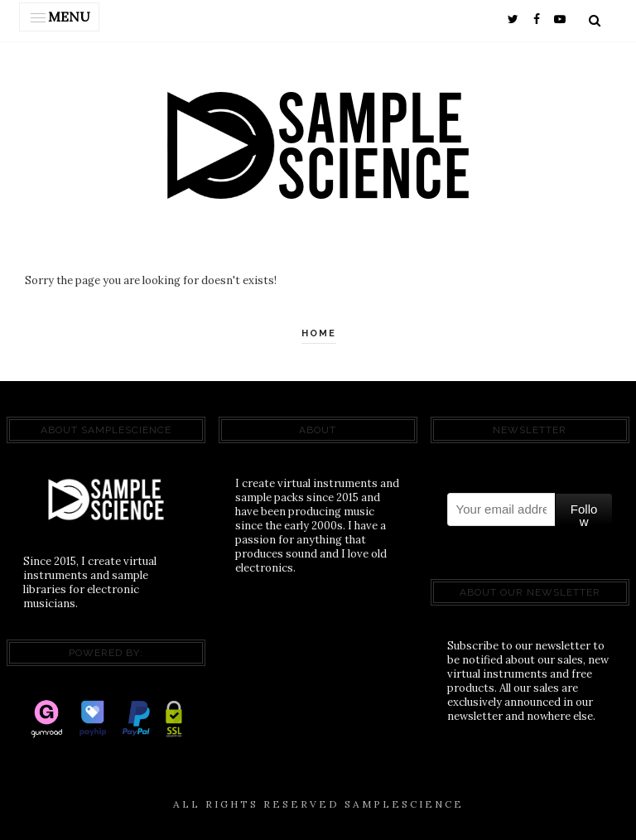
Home (319, 333)
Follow (584, 514)
